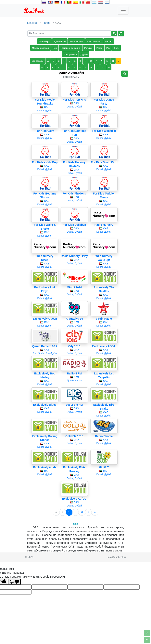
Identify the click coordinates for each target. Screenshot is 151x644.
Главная (32, 23)
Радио (46, 23)
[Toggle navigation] (123, 11)
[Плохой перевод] (14, 582)
